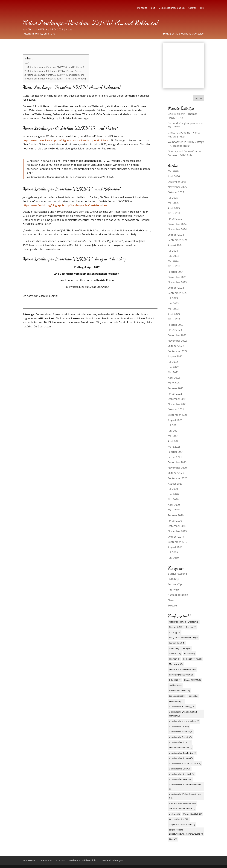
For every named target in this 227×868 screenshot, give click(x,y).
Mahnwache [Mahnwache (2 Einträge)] (176, 664)
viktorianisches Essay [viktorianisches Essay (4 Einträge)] (180, 769)
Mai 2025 (173, 203)
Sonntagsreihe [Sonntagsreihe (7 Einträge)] (177, 696)
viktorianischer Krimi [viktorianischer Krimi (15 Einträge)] (180, 742)
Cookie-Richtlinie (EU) (112, 860)
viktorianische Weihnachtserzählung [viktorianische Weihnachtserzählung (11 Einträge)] (185, 796)
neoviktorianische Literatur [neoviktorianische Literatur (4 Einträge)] (182, 669)
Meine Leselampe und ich (172, 8)
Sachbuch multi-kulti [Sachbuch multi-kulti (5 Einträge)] (179, 691)
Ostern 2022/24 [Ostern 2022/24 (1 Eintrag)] (192, 680)
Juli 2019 (173, 552)
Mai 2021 (173, 436)
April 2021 (174, 441)
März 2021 (174, 447)
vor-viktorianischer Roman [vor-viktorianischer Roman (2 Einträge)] (182, 809)
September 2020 (178, 478)
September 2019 (178, 542)
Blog (153, 8)
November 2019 (177, 531)
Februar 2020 (176, 515)
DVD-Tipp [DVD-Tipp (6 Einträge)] (175, 632)
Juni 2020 (173, 494)
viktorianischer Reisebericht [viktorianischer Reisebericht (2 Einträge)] (183, 753)
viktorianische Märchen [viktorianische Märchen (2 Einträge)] (181, 732)
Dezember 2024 (177, 224)
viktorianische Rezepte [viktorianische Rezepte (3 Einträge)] (180, 737)
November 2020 (177, 468)
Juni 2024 (173, 256)
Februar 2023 (176, 325)
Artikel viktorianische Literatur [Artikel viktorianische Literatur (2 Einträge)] (184, 622)
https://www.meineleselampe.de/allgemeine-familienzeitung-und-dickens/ (66, 140)
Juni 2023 (173, 303)
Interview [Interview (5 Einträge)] (175, 659)
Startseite (142, 8)
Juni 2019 (173, 558)
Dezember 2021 (177, 399)
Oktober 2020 (176, 473)
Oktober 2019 (176, 537)
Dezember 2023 (177, 277)
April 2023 (174, 314)
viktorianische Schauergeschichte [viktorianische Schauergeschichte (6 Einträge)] (185, 764)
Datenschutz (46, 860)
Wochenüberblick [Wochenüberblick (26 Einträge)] (192, 814)
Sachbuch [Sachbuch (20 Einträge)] (175, 685)
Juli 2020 (173, 489)
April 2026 (174, 176)
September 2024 (178, 240)
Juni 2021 (173, 431)
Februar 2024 (176, 272)
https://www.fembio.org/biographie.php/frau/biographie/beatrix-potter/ (65, 205)
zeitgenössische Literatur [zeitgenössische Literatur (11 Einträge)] (182, 825)
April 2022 (174, 378)
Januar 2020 (175, 521)
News (69, 29)
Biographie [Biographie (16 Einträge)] (176, 627)
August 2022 (175, 356)
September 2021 (178, 415)
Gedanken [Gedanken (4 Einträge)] (175, 654)
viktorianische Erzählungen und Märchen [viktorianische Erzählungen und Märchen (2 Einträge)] (183, 714)
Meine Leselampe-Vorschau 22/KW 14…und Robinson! (55, 67)
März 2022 (174, 383)
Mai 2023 (173, 309)
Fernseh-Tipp (176, 584)
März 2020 (174, 510)
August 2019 (175, 547)
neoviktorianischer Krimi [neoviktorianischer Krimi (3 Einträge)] (181, 675)
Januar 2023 (175, 330)
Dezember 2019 (177, 526)
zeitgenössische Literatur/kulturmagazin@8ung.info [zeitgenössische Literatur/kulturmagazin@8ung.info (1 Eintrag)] (186, 832)
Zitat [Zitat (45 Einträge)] (173, 839)
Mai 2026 (173, 171)
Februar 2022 (176, 388)
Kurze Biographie (178, 595)
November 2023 (177, 282)
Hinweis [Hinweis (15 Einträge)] (189, 654)
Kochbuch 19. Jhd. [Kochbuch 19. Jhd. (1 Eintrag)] (192, 659)
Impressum (29, 860)
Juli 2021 (173, 425)
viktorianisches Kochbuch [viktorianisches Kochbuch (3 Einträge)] (182, 774)
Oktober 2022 (176, 346)
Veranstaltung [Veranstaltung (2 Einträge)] (177, 701)
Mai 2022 (173, 372)
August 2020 (175, 484)
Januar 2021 (175, 457)
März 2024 (174, 266)
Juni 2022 (173, 367)
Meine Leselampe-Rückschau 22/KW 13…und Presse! (55, 71)
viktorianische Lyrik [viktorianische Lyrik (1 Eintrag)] (179, 727)
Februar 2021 (176, 452)
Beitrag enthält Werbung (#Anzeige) (183, 34)
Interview (173, 590)
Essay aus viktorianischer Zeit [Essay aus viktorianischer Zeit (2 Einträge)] (183, 638)
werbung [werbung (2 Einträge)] (174, 814)
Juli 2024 (173, 251)
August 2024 (175, 245)
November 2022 (177, 341)
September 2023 (178, 293)
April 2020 (174, 505)
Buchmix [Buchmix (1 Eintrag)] (191, 627)
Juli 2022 (173, 362)
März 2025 (174, 213)
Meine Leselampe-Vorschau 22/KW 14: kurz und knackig (56, 79)
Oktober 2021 (176, 409)
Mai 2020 (173, 499)
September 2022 (178, 351)
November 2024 (177, 229)
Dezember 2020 (177, 462)
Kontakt (61, 860)
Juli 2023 (173, 298)
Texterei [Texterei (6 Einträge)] (193, 696)
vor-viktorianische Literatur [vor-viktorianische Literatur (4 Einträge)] (182, 803)
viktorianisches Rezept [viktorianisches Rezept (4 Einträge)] (180, 779)
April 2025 (174, 208)
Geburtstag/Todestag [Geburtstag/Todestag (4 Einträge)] (180, 648)
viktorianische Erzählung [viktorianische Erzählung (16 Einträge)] (182, 706)
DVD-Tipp (173, 579)
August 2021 (175, 420)
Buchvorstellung (177, 574)
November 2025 (177, 187)
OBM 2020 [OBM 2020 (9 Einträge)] (175, 680)
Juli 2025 (173, 198)
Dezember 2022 (177, 335)
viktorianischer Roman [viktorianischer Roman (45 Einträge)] (181, 758)
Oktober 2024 (176, 235)
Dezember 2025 (177, 182)
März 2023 (174, 319)
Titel (202, 8)
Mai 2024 (173, 261)
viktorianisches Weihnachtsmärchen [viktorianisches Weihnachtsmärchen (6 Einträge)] (185, 787)
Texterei (173, 606)
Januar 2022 (175, 394)
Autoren (192, 8)
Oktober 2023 (176, 288)
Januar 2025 (175, 219)
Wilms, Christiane (45, 34)
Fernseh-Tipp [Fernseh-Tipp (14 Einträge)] (177, 643)
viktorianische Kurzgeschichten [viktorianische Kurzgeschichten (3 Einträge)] (184, 721)
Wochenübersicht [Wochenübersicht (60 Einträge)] (179, 819)
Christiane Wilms (38, 29)
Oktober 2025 (176, 192)
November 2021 (177, 404)
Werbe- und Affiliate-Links (83, 860)
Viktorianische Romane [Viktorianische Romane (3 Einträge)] (181, 748)
